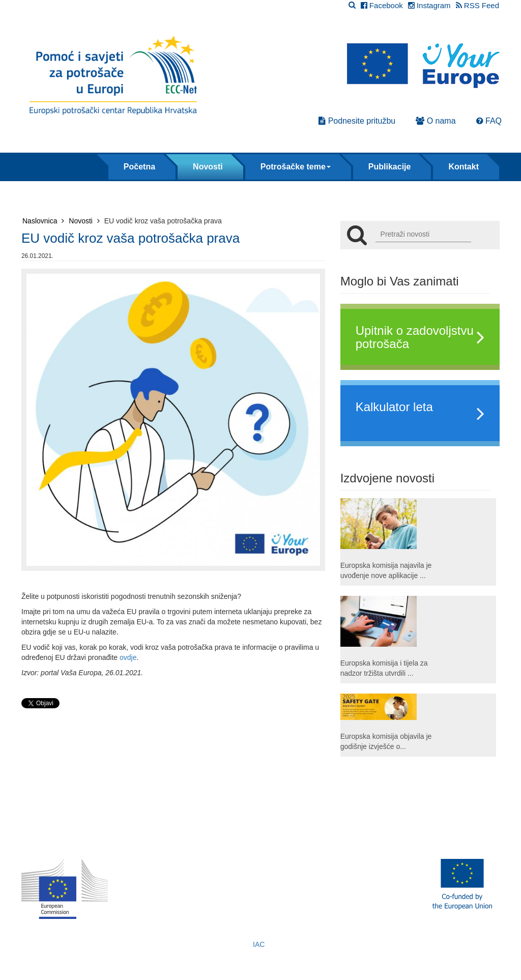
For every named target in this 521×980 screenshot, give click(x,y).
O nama (436, 121)
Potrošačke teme (296, 167)
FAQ (489, 121)
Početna (139, 167)
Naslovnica (43, 221)
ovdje (128, 657)
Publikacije (390, 167)
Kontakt (464, 167)
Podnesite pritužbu (357, 121)
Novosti (208, 167)
